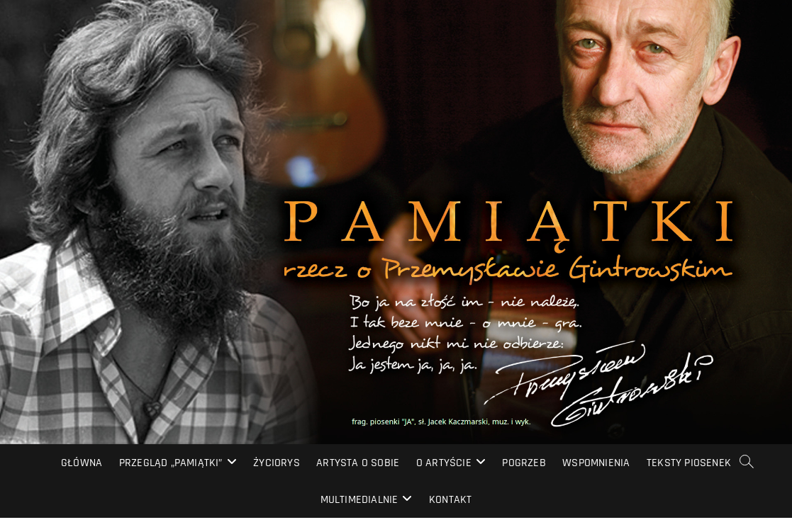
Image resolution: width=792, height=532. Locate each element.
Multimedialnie (359, 500)
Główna (82, 463)
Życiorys (277, 463)
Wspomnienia (596, 463)
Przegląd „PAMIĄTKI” (171, 463)
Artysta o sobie (358, 463)
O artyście (444, 463)
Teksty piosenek (689, 463)
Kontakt (450, 500)
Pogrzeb (524, 463)
